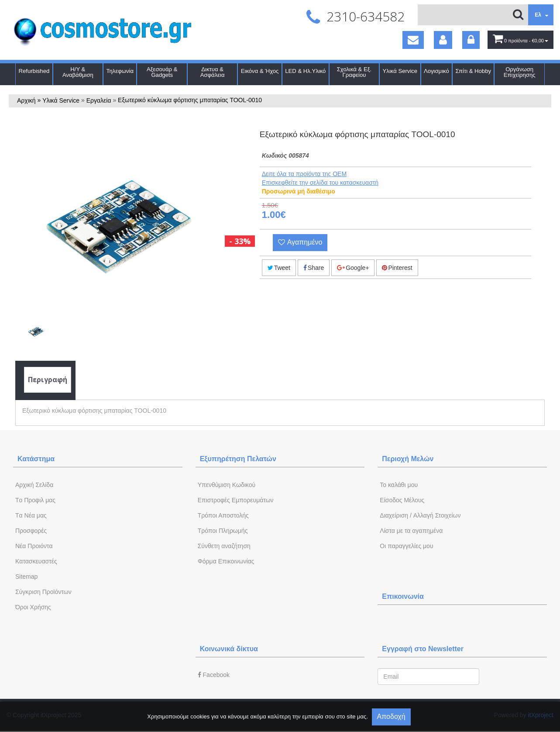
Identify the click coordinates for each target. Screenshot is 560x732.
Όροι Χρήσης (33, 607)
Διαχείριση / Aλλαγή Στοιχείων (420, 515)
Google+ (353, 268)
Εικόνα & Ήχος (260, 71)
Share (314, 268)
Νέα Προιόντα (34, 546)
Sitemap (26, 577)
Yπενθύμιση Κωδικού (227, 485)
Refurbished (34, 71)
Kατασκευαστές (36, 561)
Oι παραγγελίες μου (406, 546)
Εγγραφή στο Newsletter (423, 649)
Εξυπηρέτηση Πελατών (238, 459)
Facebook (214, 675)
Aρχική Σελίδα (34, 485)
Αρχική (26, 100)
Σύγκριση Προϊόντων (43, 592)
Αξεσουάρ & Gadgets (162, 72)
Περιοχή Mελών (408, 459)
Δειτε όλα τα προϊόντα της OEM (304, 174)
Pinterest (397, 268)
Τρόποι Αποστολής (223, 515)
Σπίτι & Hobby (473, 71)
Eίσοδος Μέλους (402, 500)
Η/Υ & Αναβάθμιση (78, 72)
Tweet (279, 268)
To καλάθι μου (399, 485)
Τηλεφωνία (120, 71)
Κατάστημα (36, 459)
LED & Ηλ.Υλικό (305, 71)
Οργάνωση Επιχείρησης (520, 72)
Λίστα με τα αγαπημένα (411, 531)
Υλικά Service (400, 71)
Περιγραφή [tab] (48, 380)
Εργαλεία (99, 100)
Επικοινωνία (403, 596)
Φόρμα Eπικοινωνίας (226, 561)
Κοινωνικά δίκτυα (229, 649)
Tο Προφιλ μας (35, 500)
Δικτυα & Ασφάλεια (213, 72)
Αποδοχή (391, 716)
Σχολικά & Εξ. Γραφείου (354, 72)
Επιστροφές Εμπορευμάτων (236, 500)
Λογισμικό (436, 71)
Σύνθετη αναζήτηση (224, 546)
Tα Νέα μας (31, 515)
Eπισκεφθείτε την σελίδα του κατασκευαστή (320, 183)
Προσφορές (31, 531)
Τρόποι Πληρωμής (223, 531)
